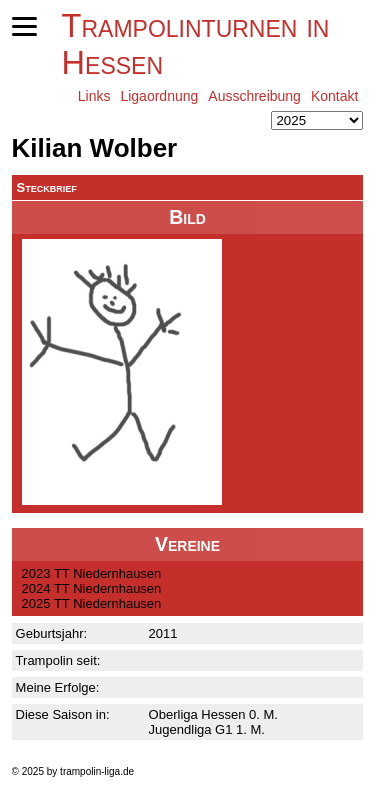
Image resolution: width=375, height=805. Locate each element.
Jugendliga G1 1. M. (207, 729)
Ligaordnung (159, 96)
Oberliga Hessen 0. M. (213, 714)
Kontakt (334, 96)
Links (94, 96)
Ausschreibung (254, 96)
